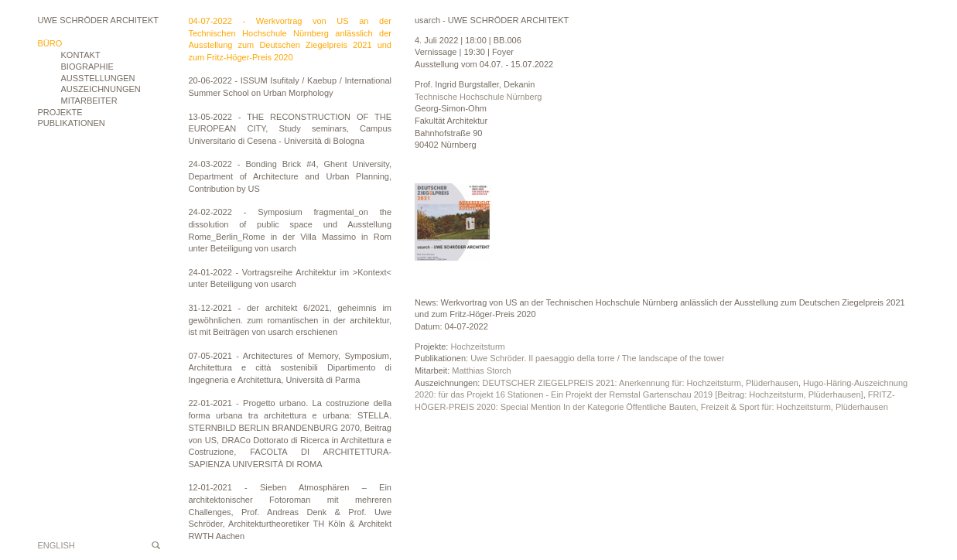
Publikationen (72, 123)
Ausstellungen (98, 78)
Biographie (87, 67)
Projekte (60, 112)
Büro (50, 43)
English (56, 545)
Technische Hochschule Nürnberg (478, 97)
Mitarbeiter (89, 101)
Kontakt (81, 55)
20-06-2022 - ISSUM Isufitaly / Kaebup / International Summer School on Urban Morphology (291, 87)
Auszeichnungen (101, 89)
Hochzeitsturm (477, 347)
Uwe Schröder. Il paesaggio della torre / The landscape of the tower (597, 358)
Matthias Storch (481, 370)
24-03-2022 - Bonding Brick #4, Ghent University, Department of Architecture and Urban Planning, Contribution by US (291, 176)
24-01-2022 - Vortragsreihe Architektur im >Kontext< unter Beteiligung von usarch (291, 278)
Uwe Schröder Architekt (98, 20)
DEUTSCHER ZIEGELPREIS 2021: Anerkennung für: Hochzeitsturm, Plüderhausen (640, 383)
